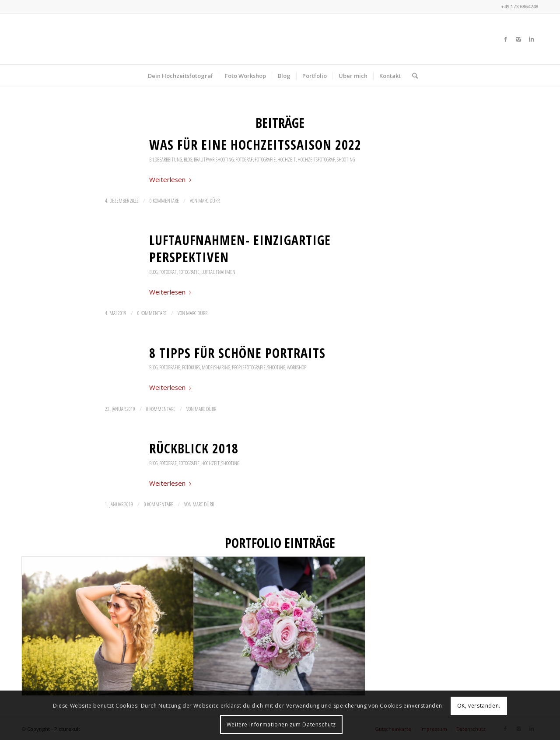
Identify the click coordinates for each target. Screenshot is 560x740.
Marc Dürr (209, 201)
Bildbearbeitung (166, 160)
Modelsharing (216, 367)
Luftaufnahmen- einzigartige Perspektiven (240, 249)
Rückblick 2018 (194, 448)
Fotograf (244, 160)
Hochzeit (287, 160)
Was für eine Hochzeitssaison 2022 (255, 145)
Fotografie (265, 160)
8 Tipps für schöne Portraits (237, 353)
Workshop (297, 367)
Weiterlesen (172, 179)
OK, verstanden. (479, 706)
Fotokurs (191, 367)
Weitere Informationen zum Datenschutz (281, 724)
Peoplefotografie (249, 367)
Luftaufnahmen (218, 272)
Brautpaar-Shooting (214, 160)
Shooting (346, 160)
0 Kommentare (164, 201)
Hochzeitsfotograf (316, 160)
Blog (188, 160)
